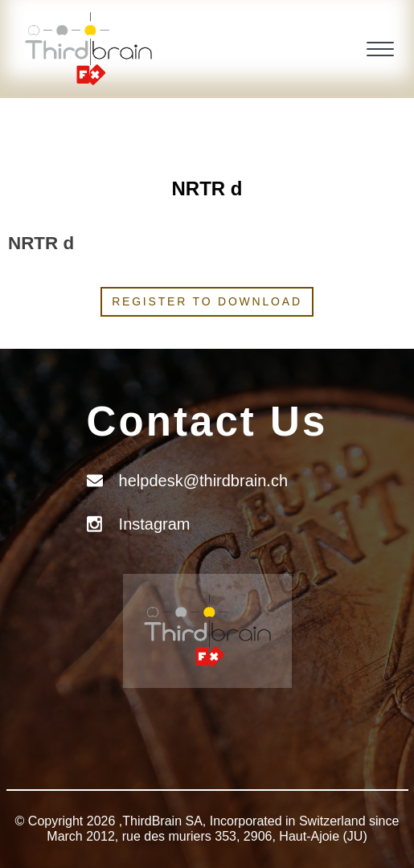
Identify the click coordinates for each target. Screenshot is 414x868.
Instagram (155, 524)
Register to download (207, 301)
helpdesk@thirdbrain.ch (203, 481)
